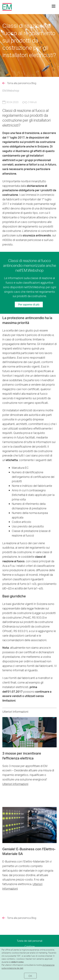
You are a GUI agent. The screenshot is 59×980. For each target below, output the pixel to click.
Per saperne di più (29, 304)
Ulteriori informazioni (15, 784)
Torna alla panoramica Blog (22, 83)
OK (30, 976)
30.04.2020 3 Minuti (20, 102)
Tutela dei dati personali (30, 941)
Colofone (30, 946)
